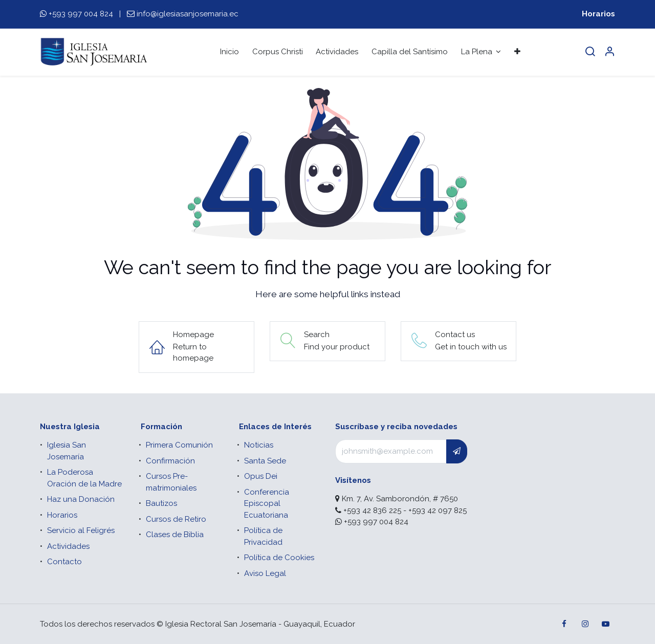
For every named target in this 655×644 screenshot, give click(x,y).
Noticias (259, 445)
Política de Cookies (279, 558)
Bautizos (161, 503)
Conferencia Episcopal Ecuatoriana (267, 504)
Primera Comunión (179, 445)
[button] (457, 451)
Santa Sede (265, 461)
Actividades (68, 546)
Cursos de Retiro (176, 519)
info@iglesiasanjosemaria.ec (188, 14)
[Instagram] (585, 624)
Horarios (598, 14)
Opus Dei (261, 476)
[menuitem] (230, 52)
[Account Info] (609, 52)
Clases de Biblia (175, 535)
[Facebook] (564, 624)
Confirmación (170, 461)
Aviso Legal (265, 573)
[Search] (590, 52)
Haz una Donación (81, 499)
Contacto (64, 562)
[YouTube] (605, 624)
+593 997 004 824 (81, 14)
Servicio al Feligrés (81, 530)
